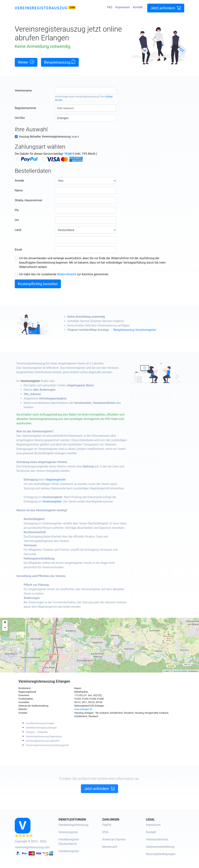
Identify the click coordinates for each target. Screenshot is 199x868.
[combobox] (86, 91)
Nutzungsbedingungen (161, 854)
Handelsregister (69, 851)
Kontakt (138, 7)
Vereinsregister (44, 381)
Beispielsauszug (60, 62)
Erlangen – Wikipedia (37, 732)
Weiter (26, 62)
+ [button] (5, 623)
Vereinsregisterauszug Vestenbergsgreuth (47, 745)
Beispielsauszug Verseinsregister (148, 330)
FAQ (110, 7)
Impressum (123, 7)
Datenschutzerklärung (160, 847)
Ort (17, 220)
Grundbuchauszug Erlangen (40, 723)
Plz (17, 210)
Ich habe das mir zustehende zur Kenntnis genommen (64, 274)
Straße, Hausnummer (28, 200)
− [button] (5, 628)
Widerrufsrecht (67, 274)
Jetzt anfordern (166, 8)
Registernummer (26, 108)
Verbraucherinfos (157, 839)
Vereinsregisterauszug (41, 8)
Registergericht (69, 480)
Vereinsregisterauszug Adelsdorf (43, 741)
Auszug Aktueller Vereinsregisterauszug (49, 137)
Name (19, 190)
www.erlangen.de (83, 709)
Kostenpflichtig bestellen (38, 284)
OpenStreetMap (180, 671)
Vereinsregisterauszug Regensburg (44, 736)
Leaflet (166, 671)
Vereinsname (23, 91)
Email (18, 250)
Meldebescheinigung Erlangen (41, 728)
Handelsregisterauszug (87, 97)
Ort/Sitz (20, 118)
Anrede (19, 181)
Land (18, 230)
